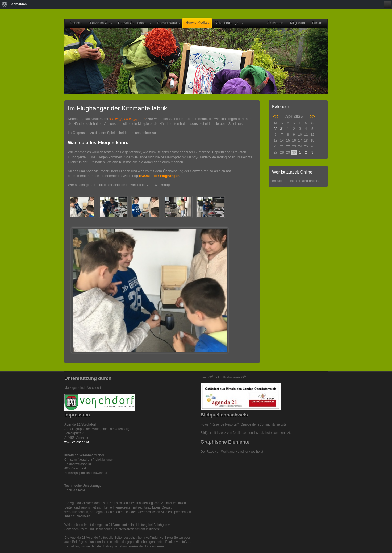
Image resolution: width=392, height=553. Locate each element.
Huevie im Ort (100, 23)
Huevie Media (197, 22)
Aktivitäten (275, 23)
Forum (317, 23)
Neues (76, 23)
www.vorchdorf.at (77, 442)
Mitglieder (298, 23)
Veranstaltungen (229, 23)
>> (312, 116)
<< (276, 116)
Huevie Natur (168, 23)
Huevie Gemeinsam (134, 23)
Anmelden (19, 4)
